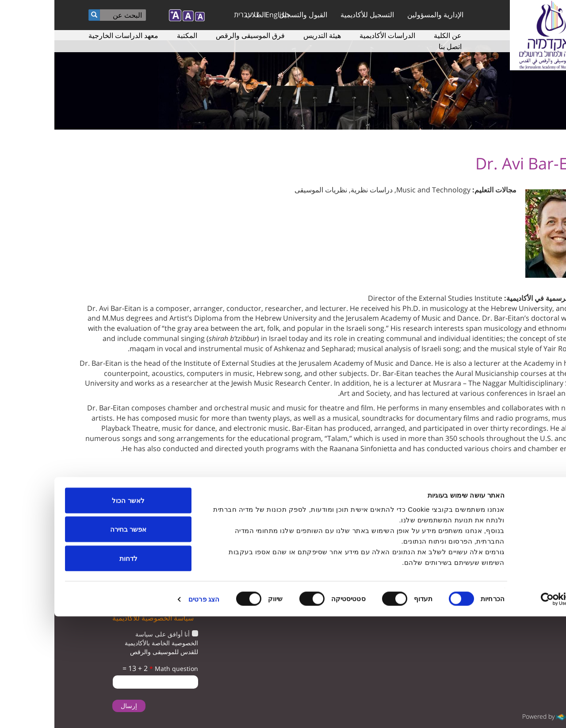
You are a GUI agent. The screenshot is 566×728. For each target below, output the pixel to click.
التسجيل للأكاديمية (313, 15)
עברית (189, 15)
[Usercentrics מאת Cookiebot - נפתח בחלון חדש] (509, 711)
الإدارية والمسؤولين (381, 15)
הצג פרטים (149, 711)
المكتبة (133, 35)
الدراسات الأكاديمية (333, 35)
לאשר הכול (74, 612)
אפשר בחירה (74, 641)
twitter (532, 530)
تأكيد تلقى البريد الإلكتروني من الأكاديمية (105, 568)
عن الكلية (393, 35)
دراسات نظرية (317, 190)
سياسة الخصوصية (241, 542)
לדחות (74, 670)
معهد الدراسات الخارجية (69, 35)
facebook (477, 530)
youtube (504, 530)
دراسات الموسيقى (241, 506)
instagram (449, 530)
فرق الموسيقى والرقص (196, 35)
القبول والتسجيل (249, 15)
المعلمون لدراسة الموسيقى (358, 524)
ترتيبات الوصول (245, 524)
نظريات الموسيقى (266, 190)
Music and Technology (379, 190)
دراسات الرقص (374, 542)
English (223, 15)
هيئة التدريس (268, 35)
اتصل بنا (396, 46)
